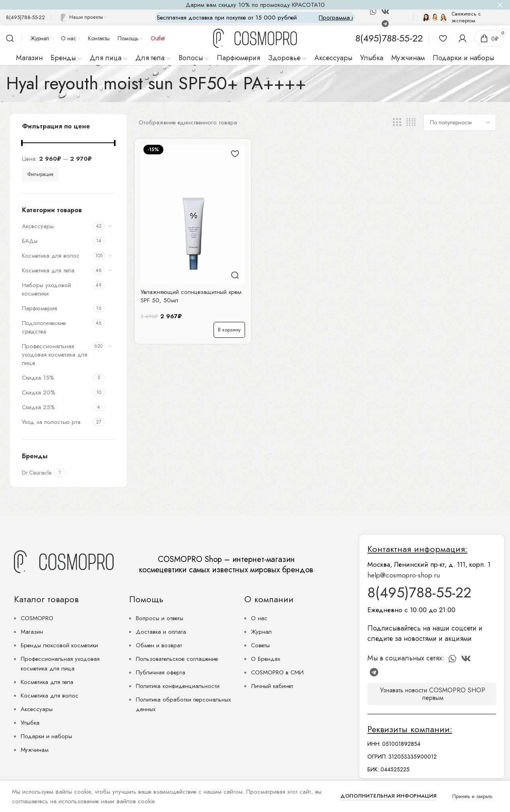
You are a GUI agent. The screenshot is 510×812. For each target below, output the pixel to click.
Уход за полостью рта (51, 422)
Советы (260, 645)
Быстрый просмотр (235, 275)
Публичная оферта (161, 672)
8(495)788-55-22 (419, 592)
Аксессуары (38, 226)
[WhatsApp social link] (373, 12)
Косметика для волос (51, 256)
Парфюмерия (39, 308)
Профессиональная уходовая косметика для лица (55, 355)
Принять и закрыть (472, 796)
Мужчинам (35, 750)
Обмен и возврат (159, 645)
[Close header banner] (500, 5)
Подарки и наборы (46, 736)
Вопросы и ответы (160, 618)
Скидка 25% (38, 407)
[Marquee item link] (266, 18)
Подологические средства (44, 327)
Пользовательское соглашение (177, 659)
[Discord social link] (397, 12)
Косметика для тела (48, 270)
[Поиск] (10, 38)
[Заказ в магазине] (460, 122)
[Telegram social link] (385, 24)
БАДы (30, 241)
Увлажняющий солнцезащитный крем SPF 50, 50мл (191, 296)
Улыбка (30, 723)
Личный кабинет (272, 686)
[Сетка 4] (411, 122)
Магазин (32, 632)
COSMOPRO (37, 618)
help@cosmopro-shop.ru (404, 575)
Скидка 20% (39, 392)
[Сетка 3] (397, 122)
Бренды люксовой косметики (59, 645)
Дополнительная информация (388, 796)
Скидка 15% (38, 378)
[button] (229, 330)
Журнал (261, 632)
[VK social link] (385, 12)
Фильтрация (40, 174)
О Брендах (266, 659)
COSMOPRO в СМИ (277, 672)
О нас (259, 618)
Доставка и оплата (161, 632)
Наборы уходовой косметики (46, 289)
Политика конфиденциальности (178, 686)
